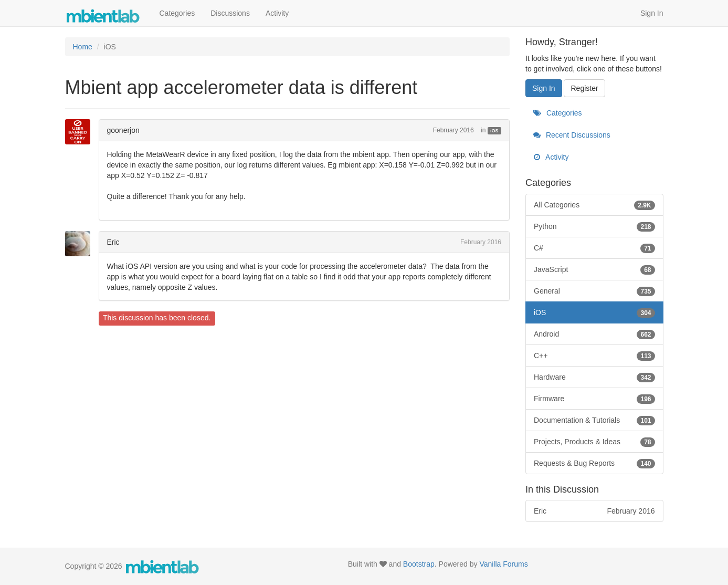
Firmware (594, 399)
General (594, 291)
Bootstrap (419, 564)
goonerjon (123, 130)
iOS (494, 131)
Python (594, 226)
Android (594, 334)
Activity (277, 13)
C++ (594, 356)
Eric (113, 242)
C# (594, 248)
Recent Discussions (572, 135)
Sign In (652, 13)
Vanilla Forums (503, 564)
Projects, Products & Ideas (594, 442)
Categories (177, 13)
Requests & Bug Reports (594, 463)
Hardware (594, 377)
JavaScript (594, 269)
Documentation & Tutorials (594, 420)
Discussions (230, 13)
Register (584, 88)
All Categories (594, 205)
